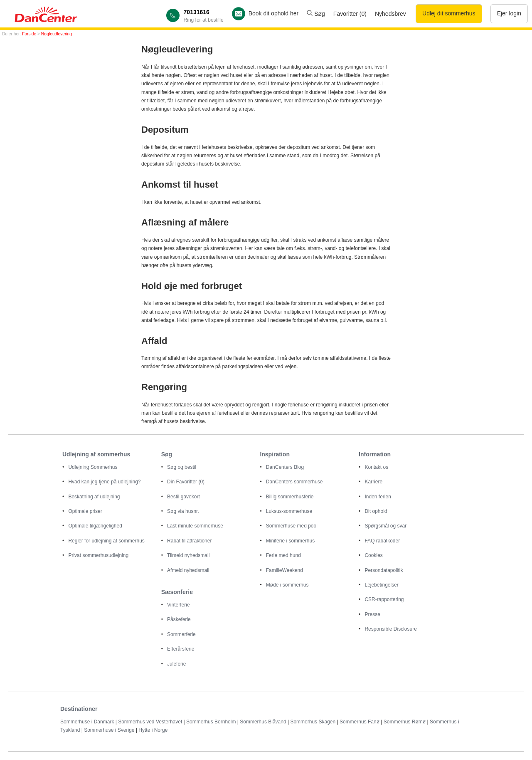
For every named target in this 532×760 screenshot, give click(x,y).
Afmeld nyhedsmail (188, 570)
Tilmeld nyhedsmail (188, 555)
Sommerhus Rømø (405, 722)
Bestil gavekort (183, 497)
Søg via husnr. (183, 511)
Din (186, 482)
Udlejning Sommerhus (93, 467)
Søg (316, 14)
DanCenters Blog (285, 467)
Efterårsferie (181, 649)
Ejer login (509, 13)
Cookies (373, 555)
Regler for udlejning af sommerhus (106, 541)
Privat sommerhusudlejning (98, 555)
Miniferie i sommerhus (290, 541)
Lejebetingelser (381, 585)
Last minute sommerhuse (195, 526)
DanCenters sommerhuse (294, 482)
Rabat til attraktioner (189, 541)
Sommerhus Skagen (313, 722)
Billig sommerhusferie (290, 497)
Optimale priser (85, 511)
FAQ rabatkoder (382, 541)
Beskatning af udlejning (94, 497)
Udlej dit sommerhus (449, 13)
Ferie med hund (283, 555)
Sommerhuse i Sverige (109, 730)
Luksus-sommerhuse (289, 511)
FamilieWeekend (284, 570)
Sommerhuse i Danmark (87, 722)
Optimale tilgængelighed (95, 526)
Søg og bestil (182, 467)
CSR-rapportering (384, 599)
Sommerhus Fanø (360, 722)
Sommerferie (181, 634)
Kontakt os (376, 467)
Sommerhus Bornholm (211, 722)
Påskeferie (179, 619)
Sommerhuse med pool (292, 526)
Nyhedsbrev (390, 14)
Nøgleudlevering (57, 34)
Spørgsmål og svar (385, 526)
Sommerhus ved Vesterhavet (150, 722)
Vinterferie (178, 605)
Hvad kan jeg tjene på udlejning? (104, 482)
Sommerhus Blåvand (263, 722)
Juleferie (176, 664)
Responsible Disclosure (390, 629)
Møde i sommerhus (287, 585)
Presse (372, 614)
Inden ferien (378, 497)
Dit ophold (376, 511)
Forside (29, 34)
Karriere (373, 482)
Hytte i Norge (153, 730)
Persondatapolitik (384, 570)
